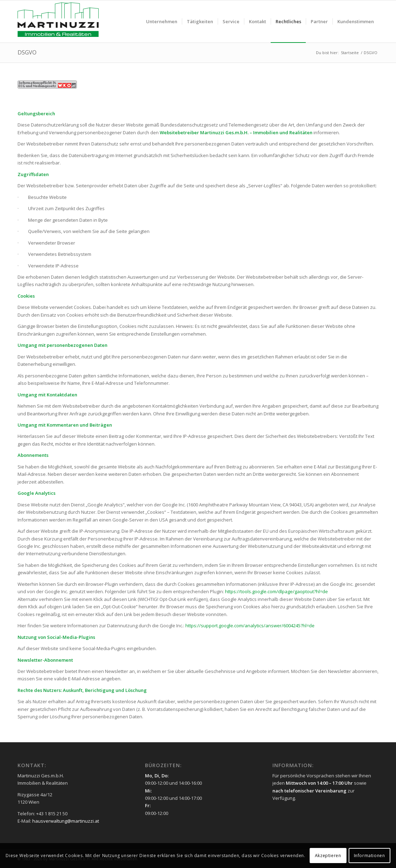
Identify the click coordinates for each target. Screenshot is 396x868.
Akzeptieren (328, 856)
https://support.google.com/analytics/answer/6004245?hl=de (250, 626)
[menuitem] (162, 21)
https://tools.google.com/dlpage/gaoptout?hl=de (276, 591)
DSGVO (27, 52)
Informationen (369, 856)
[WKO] (47, 85)
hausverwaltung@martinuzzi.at (66, 821)
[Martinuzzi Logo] (58, 21)
